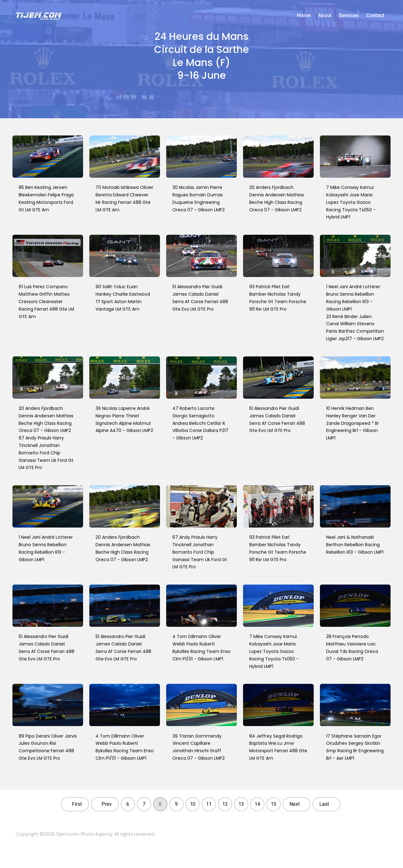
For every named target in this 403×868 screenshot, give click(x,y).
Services (349, 15)
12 (225, 804)
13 (241, 804)
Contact (375, 15)
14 (257, 804)
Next (295, 804)
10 (193, 804)
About (325, 15)
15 (274, 804)
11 (209, 804)
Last (324, 804)
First (77, 804)
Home (304, 15)
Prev (107, 804)
